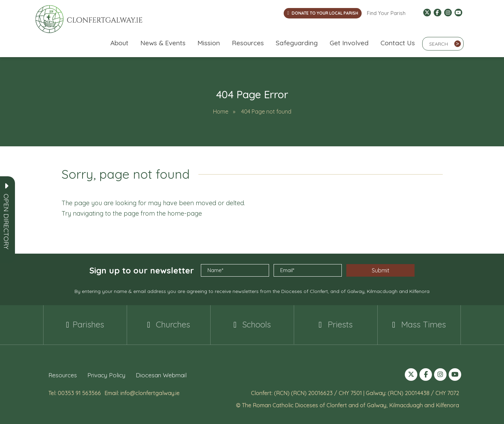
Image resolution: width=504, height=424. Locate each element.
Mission (209, 43)
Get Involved (349, 43)
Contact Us (398, 43)
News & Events (163, 43)
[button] (6, 222)
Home (221, 111)
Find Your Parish (386, 13)
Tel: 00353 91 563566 (75, 393)
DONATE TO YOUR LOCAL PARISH (322, 13)
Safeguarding (297, 43)
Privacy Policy (106, 375)
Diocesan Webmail (161, 375)
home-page (185, 213)
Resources (248, 43)
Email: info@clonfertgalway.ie (142, 393)
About (119, 43)
